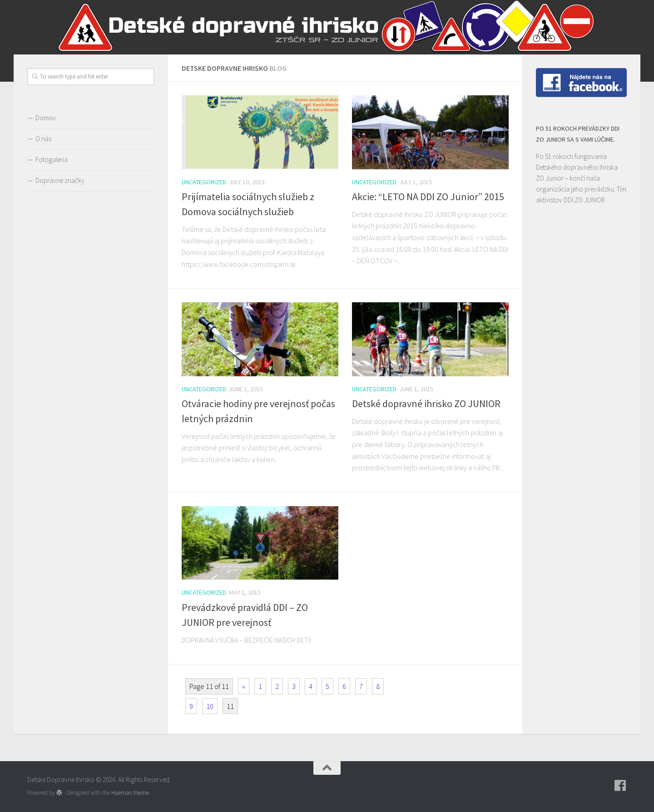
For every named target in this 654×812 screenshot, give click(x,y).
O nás (43, 139)
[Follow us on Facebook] (620, 786)
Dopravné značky (60, 180)
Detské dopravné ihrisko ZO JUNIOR (426, 404)
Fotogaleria (52, 160)
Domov (46, 118)
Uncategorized (204, 182)
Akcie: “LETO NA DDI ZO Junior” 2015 (428, 197)
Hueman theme (130, 793)
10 (210, 706)
